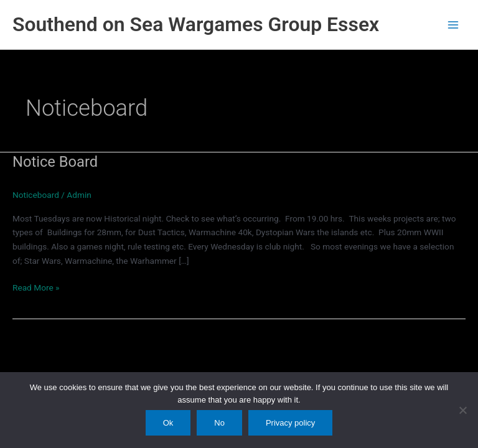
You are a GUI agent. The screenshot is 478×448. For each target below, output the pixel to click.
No (219, 423)
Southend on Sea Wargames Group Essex (196, 24)
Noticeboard (36, 195)
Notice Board (55, 162)
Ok (168, 423)
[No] (462, 410)
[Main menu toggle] (453, 25)
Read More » (36, 288)
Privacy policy (290, 423)
